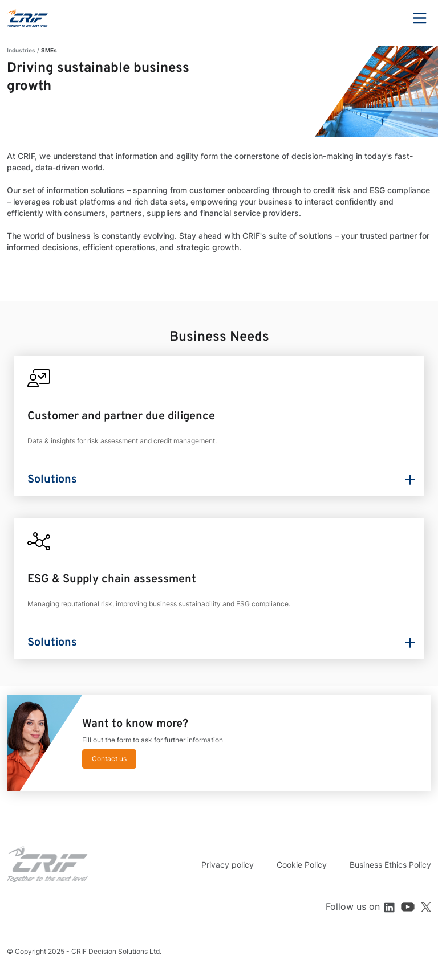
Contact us (109, 759)
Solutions (52, 480)
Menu (420, 18)
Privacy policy (228, 865)
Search (388, 18)
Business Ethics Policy (390, 865)
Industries (21, 50)
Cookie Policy (302, 865)
